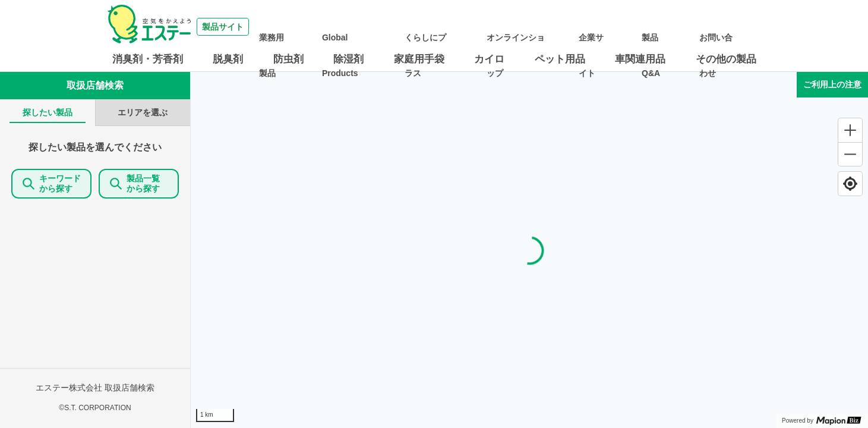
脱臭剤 (228, 59)
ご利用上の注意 (832, 84)
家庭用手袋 (419, 59)
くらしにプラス (481, 27)
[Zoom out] (850, 154)
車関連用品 (640, 59)
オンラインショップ (564, 27)
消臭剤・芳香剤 (148, 59)
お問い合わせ (728, 27)
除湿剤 (348, 59)
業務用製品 (355, 27)
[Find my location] (850, 184)
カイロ (489, 59)
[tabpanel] (95, 277)
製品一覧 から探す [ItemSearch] (139, 183)
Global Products (414, 27)
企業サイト (631, 27)
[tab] (48, 113)
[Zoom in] (850, 130)
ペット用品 (560, 59)
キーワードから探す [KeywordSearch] (52, 183)
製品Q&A (677, 27)
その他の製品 (726, 59)
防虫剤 (288, 59)
